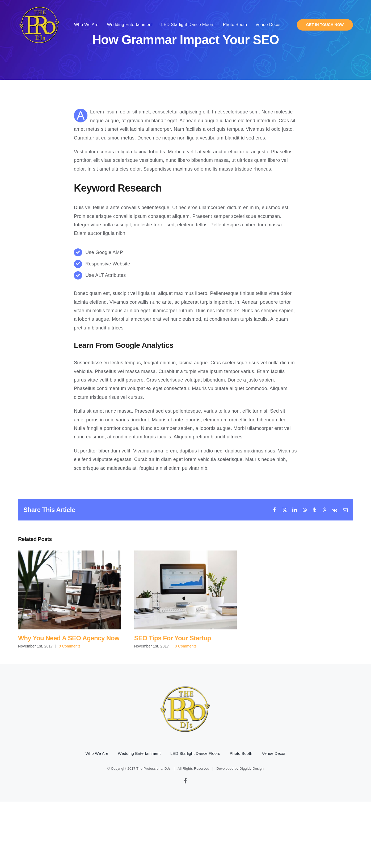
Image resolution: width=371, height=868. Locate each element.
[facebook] (186, 781)
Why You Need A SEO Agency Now (69, 638)
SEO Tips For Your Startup (173, 638)
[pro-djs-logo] (40, 6)
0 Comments (70, 646)
